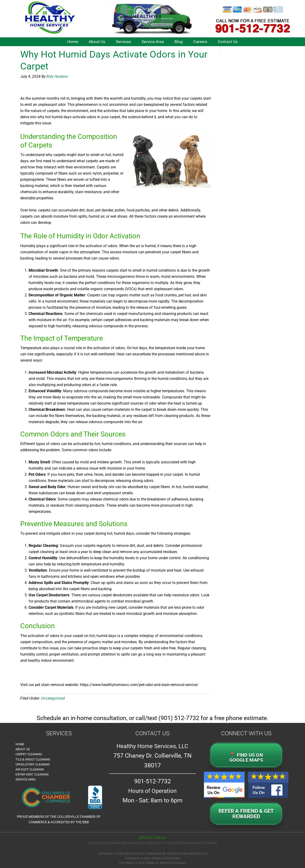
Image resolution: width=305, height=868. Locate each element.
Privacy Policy (135, 854)
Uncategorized (53, 698)
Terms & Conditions (166, 858)
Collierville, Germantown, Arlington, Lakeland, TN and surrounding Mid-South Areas (152, 843)
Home (20, 744)
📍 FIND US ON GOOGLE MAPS (246, 758)
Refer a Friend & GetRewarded (246, 814)
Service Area (25, 779)
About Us (23, 749)
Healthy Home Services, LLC (188, 854)
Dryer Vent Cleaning (32, 774)
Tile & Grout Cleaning (33, 759)
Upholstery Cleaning (33, 764)
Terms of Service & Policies (166, 863)
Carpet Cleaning (29, 754)
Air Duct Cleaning (30, 769)
